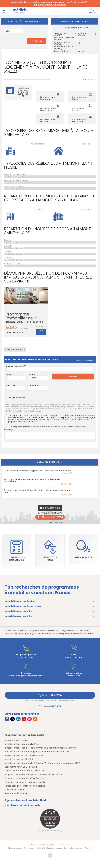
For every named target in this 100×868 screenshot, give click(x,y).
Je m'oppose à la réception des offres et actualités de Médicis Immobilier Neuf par (46, 427)
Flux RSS (88, 848)
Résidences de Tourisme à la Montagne (25, 786)
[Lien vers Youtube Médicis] (24, 719)
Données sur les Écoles (80, 98)
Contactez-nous (50, 508)
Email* (32, 375)
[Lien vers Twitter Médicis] (13, 719)
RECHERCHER (36, 41)
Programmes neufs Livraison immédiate (25, 782)
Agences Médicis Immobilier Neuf (25, 800)
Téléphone (11, 385)
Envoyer (73, 376)
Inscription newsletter (86, 361)
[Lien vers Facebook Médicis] (7, 719)
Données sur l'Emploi (78, 109)
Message (9, 429)
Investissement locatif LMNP (19, 759)
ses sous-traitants (61, 420)
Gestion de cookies (54, 848)
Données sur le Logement (48, 98)
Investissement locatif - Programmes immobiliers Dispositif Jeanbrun (40, 748)
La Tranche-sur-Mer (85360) (64, 48)
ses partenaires (88, 415)
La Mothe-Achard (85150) (63, 43)
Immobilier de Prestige (16, 740)
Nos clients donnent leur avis (22, 805)
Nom (8, 375)
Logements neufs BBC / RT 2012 (21, 767)
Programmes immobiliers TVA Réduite (24, 778)
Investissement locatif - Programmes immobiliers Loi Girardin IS (37, 752)
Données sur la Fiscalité (48, 120)
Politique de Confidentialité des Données (24, 411)
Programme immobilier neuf (26, 319)
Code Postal (34, 385)
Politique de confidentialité (34, 848)
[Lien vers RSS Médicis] (35, 719)
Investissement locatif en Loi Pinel (22, 744)
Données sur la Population (79, 120)
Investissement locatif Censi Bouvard (24, 756)
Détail (41, 330)
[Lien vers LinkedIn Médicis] (18, 719)
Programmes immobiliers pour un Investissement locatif (34, 775)
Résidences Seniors (15, 790)
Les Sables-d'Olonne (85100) (64, 39)
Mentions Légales (15, 848)
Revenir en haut (50, 855)
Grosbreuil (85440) (82, 34)
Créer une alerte (15, 350)
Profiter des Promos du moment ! (50, 5)
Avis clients (79, 848)
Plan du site (68, 848)
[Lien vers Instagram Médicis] (30, 719)
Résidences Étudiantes (16, 794)
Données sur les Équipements (48, 109)
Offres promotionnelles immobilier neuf (25, 771)
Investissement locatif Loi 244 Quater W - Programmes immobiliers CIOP (42, 763)
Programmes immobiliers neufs (24, 735)
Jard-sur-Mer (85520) (61, 34)
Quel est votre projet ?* (16, 366)
